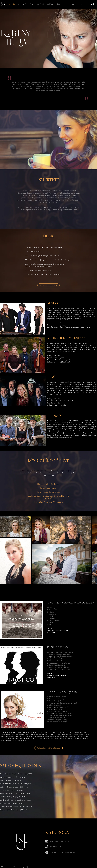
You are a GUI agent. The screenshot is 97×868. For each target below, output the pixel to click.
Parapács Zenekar (48, 488)
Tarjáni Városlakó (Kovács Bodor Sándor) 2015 (16, 784)
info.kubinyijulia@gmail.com (59, 841)
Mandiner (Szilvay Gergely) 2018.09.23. (13, 797)
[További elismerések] (48, 285)
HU (91, 4)
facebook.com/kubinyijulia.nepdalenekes (63, 852)
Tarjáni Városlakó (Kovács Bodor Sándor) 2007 (16, 774)
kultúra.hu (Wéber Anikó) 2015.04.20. (13, 777)
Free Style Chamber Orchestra (48, 502)
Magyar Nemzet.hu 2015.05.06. (10, 780)
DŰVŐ (51, 377)
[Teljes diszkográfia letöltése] (49, 748)
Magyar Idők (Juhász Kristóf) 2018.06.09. (14, 787)
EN (94, 4)
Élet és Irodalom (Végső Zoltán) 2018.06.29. (15, 794)
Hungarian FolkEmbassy (48, 484)
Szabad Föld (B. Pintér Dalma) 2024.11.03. (14, 810)
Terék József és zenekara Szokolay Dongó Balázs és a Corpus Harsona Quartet (48, 495)
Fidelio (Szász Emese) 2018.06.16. (11, 790)
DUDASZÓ (54, 416)
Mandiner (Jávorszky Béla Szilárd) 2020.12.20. (15, 800)
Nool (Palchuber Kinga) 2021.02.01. (12, 803)
